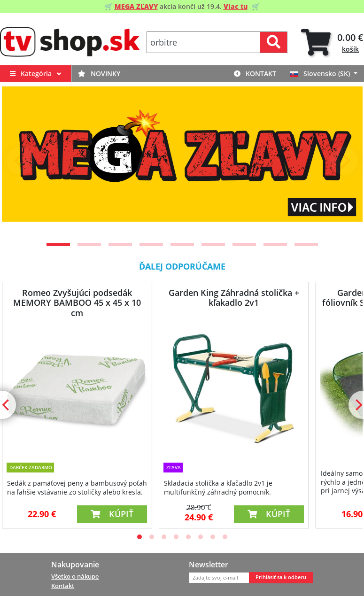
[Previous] (21, 161)
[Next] (344, 161)
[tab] (332, 43)
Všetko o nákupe (75, 576)
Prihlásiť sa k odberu (281, 577)
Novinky (99, 74)
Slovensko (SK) (321, 74)
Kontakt (255, 74)
